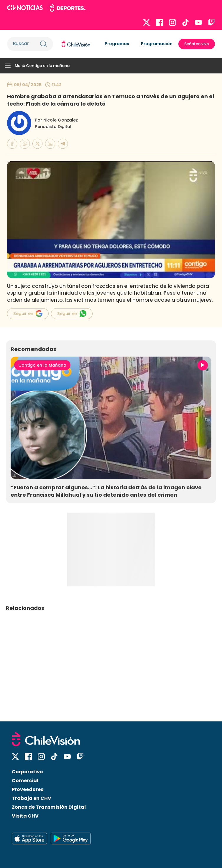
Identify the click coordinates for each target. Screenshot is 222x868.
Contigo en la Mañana (42, 365)
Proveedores (28, 789)
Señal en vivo (197, 44)
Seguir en (28, 314)
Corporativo (27, 772)
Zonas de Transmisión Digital (49, 807)
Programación (157, 44)
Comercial (25, 781)
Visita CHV (25, 816)
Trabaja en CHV (32, 798)
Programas (117, 44)
